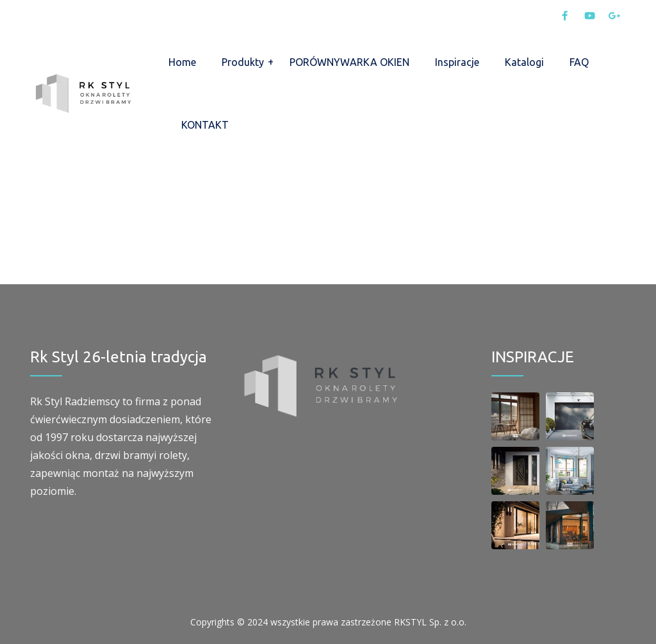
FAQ (579, 62)
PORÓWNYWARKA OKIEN (349, 62)
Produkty (243, 62)
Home (182, 62)
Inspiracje (457, 62)
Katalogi (524, 62)
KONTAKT (205, 125)
